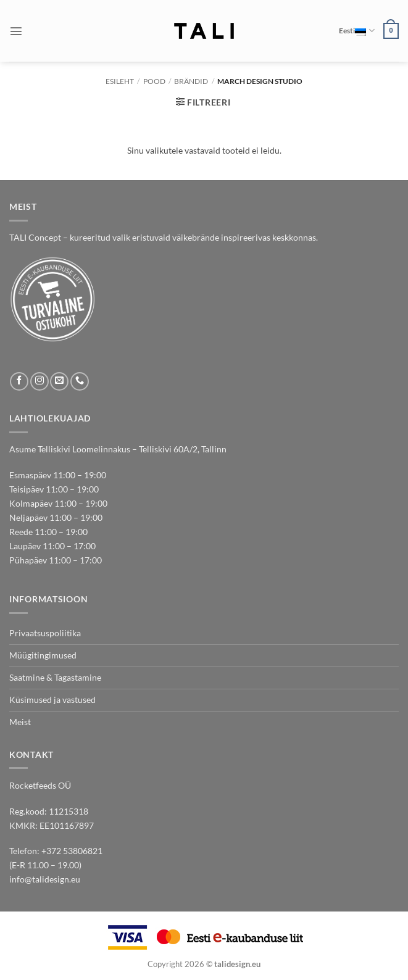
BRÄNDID (191, 81)
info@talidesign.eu (45, 879)
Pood (154, 81)
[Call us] (80, 381)
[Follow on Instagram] (40, 381)
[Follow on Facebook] (19, 381)
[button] (16, 31)
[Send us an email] (59, 381)
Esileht (120, 81)
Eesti (356, 31)
